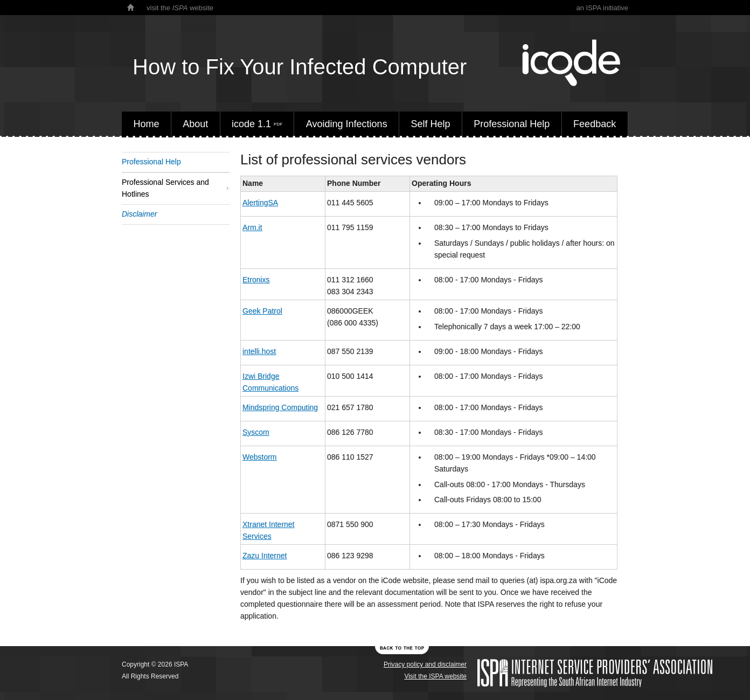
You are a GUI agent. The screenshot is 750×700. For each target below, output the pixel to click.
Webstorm (260, 457)
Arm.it (252, 227)
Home (146, 124)
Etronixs (256, 280)
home (131, 8)
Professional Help (512, 124)
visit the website (180, 8)
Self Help (430, 124)
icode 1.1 (257, 124)
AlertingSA (260, 203)
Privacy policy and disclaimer (425, 664)
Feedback (595, 124)
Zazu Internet (265, 556)
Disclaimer (139, 214)
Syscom (256, 432)
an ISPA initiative (602, 8)
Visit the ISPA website (435, 676)
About (195, 124)
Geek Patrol (262, 311)
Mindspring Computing (280, 407)
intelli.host (259, 351)
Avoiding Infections (347, 124)
